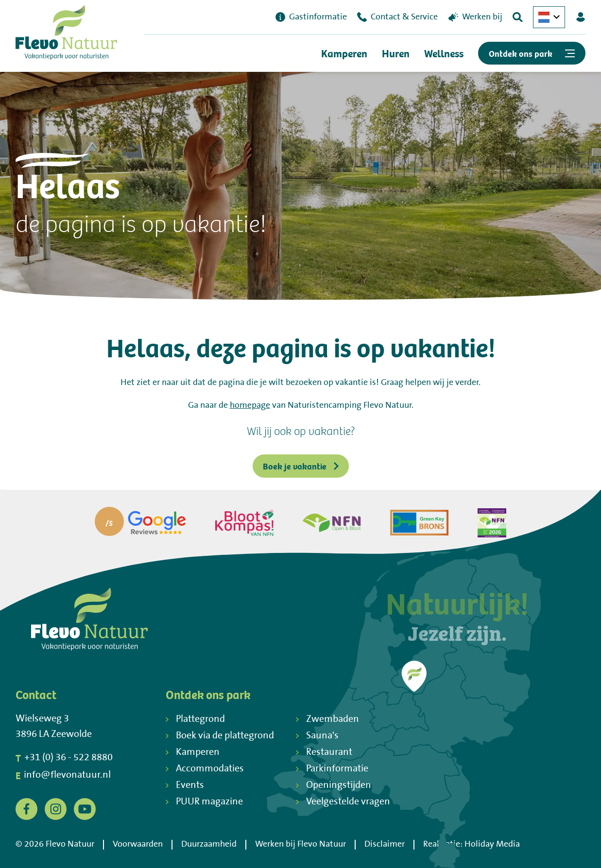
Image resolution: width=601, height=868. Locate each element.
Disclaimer (385, 844)
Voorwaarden (138, 844)
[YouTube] (85, 809)
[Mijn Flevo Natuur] (581, 17)
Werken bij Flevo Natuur (300, 844)
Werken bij (475, 17)
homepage (250, 405)
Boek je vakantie (301, 466)
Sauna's (317, 736)
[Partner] (140, 523)
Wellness (444, 53)
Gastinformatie (311, 17)
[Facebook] (26, 809)
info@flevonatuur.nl (63, 775)
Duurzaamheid (209, 844)
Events (185, 785)
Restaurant (324, 752)
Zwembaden (327, 719)
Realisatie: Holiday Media (472, 844)
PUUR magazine (204, 802)
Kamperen (344, 53)
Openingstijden (334, 785)
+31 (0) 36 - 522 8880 (64, 758)
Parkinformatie (332, 769)
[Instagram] (56, 809)
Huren (396, 53)
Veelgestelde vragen (343, 802)
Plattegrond (195, 719)
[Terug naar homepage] (66, 35)
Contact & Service (397, 17)
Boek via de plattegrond (220, 736)
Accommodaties (205, 769)
